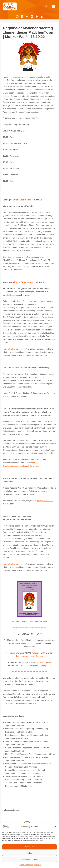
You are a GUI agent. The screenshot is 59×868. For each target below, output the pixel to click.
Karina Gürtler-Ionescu (25, 282)
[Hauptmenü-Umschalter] (53, 7)
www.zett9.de (46, 662)
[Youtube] (27, 17)
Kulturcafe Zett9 (39, 653)
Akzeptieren (29, 847)
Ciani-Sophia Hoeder (24, 200)
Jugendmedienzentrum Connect (29, 656)
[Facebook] (22, 17)
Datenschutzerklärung (26, 865)
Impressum (37, 865)
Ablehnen (29, 853)
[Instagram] (17, 17)
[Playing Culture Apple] (42, 17)
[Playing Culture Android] (37, 17)
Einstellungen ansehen (30, 859)
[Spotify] (32, 17)
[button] (56, 827)
